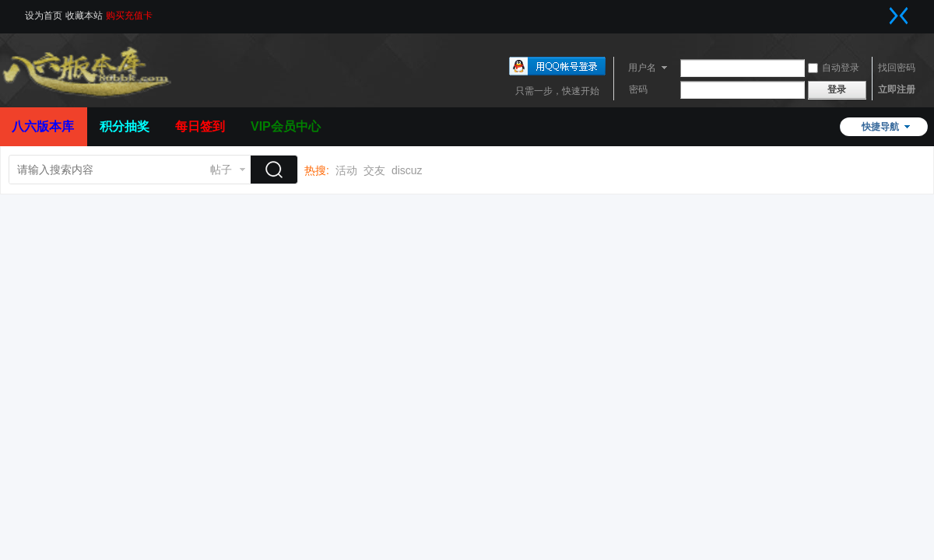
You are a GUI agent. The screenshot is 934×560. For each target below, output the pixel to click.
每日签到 (200, 126)
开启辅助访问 (883, 11)
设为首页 (44, 16)
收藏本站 (84, 16)
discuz (407, 170)
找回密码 (897, 68)
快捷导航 (880, 127)
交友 (374, 170)
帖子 (221, 170)
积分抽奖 (125, 126)
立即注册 (897, 89)
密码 (638, 89)
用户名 (642, 68)
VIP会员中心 (286, 126)
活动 (346, 170)
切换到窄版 (899, 16)
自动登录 (834, 68)
